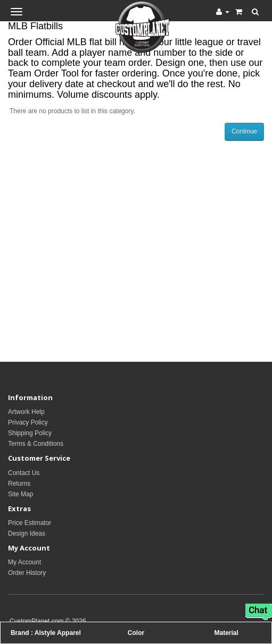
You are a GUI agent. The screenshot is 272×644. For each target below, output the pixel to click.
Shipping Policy (30, 433)
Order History (27, 573)
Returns (19, 484)
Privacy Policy (28, 422)
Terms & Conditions (36, 444)
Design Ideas (27, 533)
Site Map (20, 494)
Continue (244, 131)
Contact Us (24, 473)
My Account (24, 562)
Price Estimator (30, 523)
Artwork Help (26, 412)
